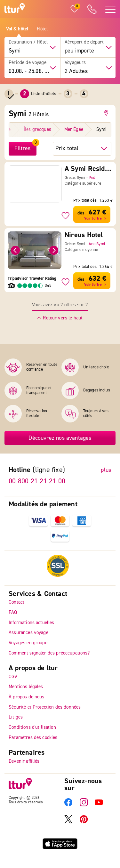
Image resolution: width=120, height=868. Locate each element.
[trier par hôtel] (82, 149)
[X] (68, 822)
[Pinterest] (84, 822)
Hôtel (42, 29)
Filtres (22, 148)
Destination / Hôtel (28, 42)
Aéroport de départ (84, 42)
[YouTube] (99, 805)
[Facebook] (68, 805)
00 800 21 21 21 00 (37, 481)
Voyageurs (75, 63)
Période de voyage (28, 63)
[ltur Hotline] (92, 9)
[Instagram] (84, 805)
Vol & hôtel (17, 29)
